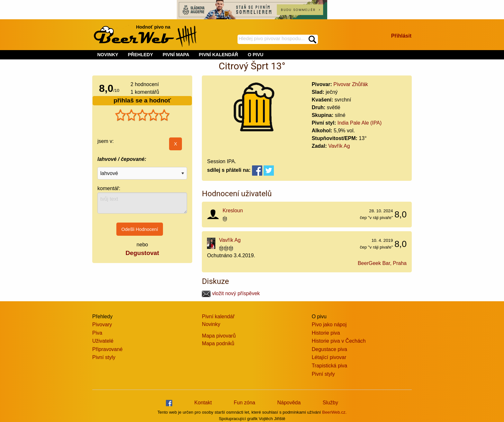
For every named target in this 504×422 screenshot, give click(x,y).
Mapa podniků (218, 343)
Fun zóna (244, 403)
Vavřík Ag (339, 146)
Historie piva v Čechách (339, 341)
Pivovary (102, 325)
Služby (330, 403)
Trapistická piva (330, 366)
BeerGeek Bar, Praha (382, 263)
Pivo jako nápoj (329, 325)
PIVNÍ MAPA (176, 55)
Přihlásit (401, 36)
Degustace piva (329, 349)
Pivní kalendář (218, 316)
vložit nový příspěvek (231, 293)
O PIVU (256, 55)
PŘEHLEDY (140, 55)
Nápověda (289, 403)
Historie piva (326, 333)
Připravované (107, 349)
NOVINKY (108, 55)
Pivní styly (104, 357)
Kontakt (203, 403)
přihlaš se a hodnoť (142, 100)
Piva (97, 333)
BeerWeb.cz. (334, 412)
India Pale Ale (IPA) (360, 123)
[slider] (142, 115)
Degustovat (142, 253)
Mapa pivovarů (219, 336)
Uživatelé (103, 341)
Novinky (211, 324)
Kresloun (233, 211)
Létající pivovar (329, 357)
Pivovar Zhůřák (351, 84)
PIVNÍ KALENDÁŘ (219, 55)
